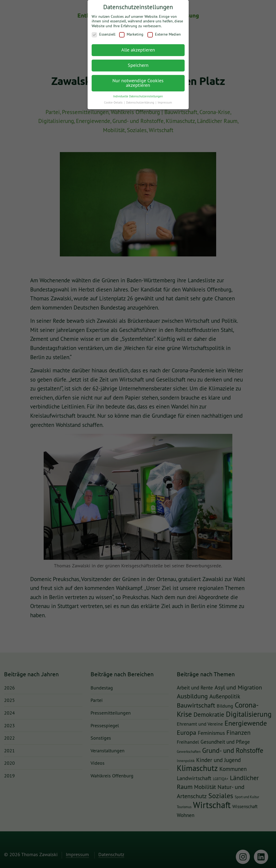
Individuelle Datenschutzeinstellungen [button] (138, 93)
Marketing (131, 31)
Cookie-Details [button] (114, 99)
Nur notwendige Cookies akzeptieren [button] (138, 79)
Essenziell (103, 31)
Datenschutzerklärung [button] (141, 99)
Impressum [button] (165, 99)
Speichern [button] (138, 62)
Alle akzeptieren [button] (138, 46)
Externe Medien (164, 31)
